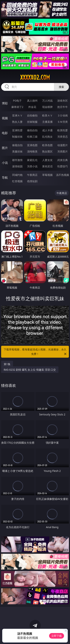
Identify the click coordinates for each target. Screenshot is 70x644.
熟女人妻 (17, 122)
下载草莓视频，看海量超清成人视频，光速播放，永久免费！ (35, 352)
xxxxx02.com (35, 77)
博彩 (5, 103)
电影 (5, 133)
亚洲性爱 (17, 130)
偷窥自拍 (17, 145)
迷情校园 (17, 166)
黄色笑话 (47, 166)
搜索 (61, 87)
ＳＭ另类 (63, 122)
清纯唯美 (32, 151)
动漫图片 (63, 145)
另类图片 (63, 151)
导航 (5, 178)
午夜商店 (32, 175)
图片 (5, 148)
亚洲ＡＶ (17, 115)
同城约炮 (17, 175)
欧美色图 (47, 145)
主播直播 (47, 122)
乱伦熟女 (47, 137)
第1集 (7, 364)
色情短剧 (32, 181)
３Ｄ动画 (63, 115)
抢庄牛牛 (63, 107)
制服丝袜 (17, 137)
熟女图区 (47, 151)
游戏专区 (63, 101)
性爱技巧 (63, 166)
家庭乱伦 (32, 160)
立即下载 (57, 636)
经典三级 (32, 137)
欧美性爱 (63, 130)
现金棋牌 (47, 107)
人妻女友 (47, 160)
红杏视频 (17, 181)
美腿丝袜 (17, 151)
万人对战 (47, 101)
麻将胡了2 (17, 107)
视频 (5, 118)
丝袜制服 (32, 122)
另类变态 (63, 137)
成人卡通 (47, 130)
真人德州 (32, 101)
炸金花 (32, 107)
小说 (5, 163)
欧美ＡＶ (47, 115)
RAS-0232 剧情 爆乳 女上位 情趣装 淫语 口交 (30, 370)
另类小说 (32, 166)
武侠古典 (63, 160)
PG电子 (17, 101)
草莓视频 (47, 175)
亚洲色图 (32, 145)
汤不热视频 (63, 175)
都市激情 (17, 160)
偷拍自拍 (32, 130)
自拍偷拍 (32, 115)
